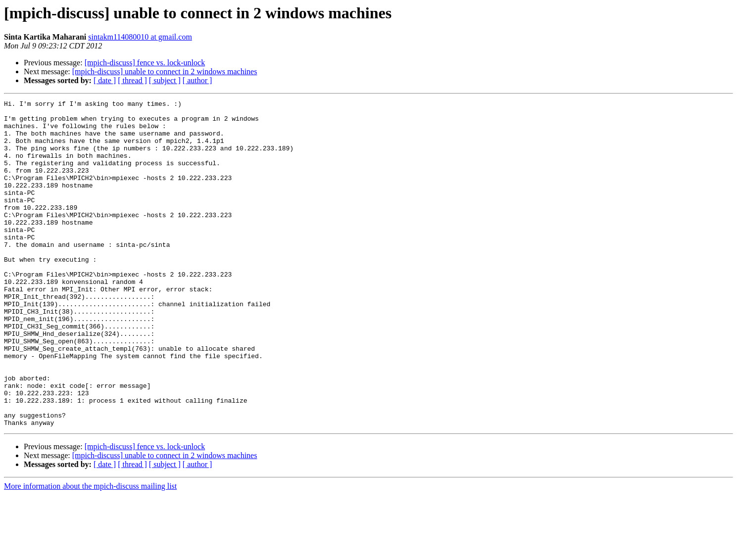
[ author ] (197, 80)
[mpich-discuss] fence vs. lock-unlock (145, 63)
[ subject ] (165, 80)
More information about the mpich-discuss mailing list (90, 551)
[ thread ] (132, 80)
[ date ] (105, 80)
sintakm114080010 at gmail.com (140, 37)
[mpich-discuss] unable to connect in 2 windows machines (165, 71)
